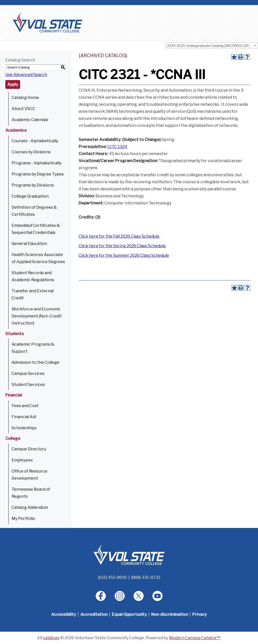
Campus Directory (29, 449)
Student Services (28, 385)
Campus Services (28, 373)
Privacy (200, 614)
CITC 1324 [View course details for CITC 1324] (117, 147)
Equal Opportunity (129, 614)
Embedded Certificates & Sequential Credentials (36, 229)
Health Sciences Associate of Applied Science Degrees (38, 258)
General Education (29, 244)
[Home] (129, 554)
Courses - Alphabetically (35, 141)
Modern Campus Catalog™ (195, 638)
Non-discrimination (170, 614)
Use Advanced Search (26, 75)
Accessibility (64, 614)
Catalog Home (25, 98)
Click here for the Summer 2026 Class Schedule (124, 255)
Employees (22, 460)
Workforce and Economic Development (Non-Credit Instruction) (37, 316)
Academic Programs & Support (33, 348)
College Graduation (30, 196)
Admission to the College (36, 362)
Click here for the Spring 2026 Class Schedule (122, 246)
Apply (13, 84)
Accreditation (94, 614)
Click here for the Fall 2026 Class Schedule (119, 236)
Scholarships (24, 428)
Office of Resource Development (29, 475)
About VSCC (23, 109)
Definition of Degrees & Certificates (34, 211)
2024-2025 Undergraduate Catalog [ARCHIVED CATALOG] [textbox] (212, 46)
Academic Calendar (30, 120)
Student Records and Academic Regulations (33, 276)
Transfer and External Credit (33, 294)
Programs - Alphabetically (37, 163)
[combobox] (212, 45)
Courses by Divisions (31, 152)
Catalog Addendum (30, 507)
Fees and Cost (25, 406)
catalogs (51, 638)
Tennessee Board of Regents (31, 493)
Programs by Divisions (33, 185)
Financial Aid (24, 417)
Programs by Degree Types (38, 174)
